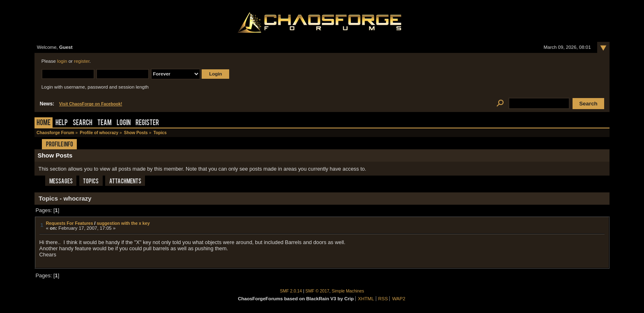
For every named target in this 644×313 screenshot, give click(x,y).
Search (83, 123)
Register (147, 123)
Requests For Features (70, 223)
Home (44, 123)
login (62, 61)
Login (124, 123)
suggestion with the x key (123, 223)
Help (62, 123)
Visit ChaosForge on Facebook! (91, 104)
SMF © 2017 (317, 291)
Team (105, 123)
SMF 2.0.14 (291, 291)
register (82, 61)
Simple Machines (348, 291)
